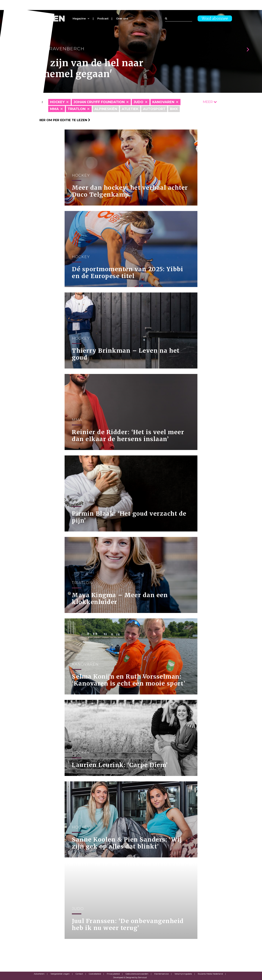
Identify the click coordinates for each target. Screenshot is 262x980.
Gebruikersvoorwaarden (137, 974)
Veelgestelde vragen (60, 974)
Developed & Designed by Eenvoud (130, 977)
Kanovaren (163, 102)
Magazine (79, 19)
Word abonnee (215, 18)
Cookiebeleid (95, 974)
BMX (174, 109)
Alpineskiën (106, 109)
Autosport (154, 109)
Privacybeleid (113, 974)
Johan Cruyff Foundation (99, 102)
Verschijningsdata (183, 974)
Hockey (57, 102)
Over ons (122, 19)
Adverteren (39, 974)
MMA (54, 109)
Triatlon (77, 109)
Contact (79, 974)
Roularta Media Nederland (210, 974)
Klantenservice (161, 974)
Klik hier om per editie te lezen (60, 120)
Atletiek (130, 109)
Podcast (103, 19)
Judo (138, 102)
